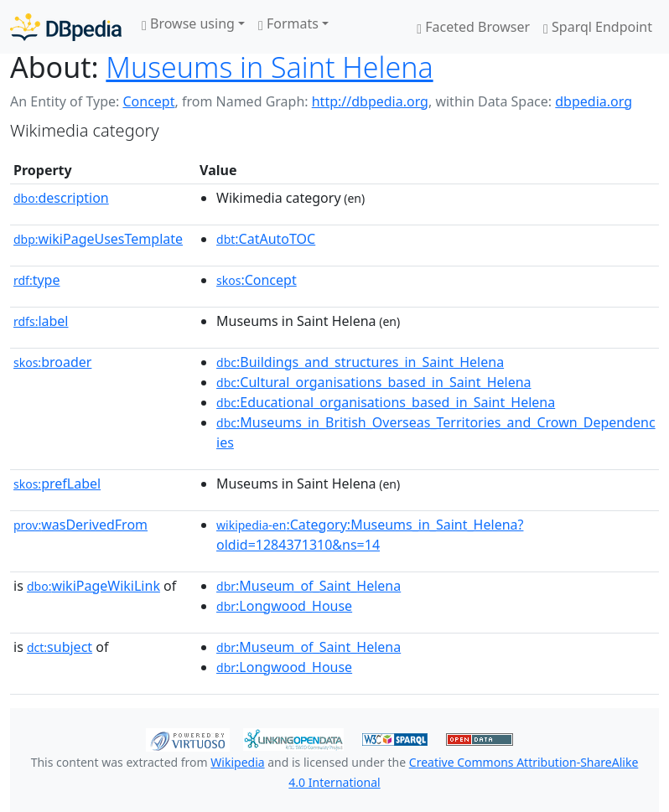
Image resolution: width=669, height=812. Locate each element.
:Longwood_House (284, 606)
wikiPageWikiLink (93, 586)
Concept (148, 101)
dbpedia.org (594, 101)
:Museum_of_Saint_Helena (309, 586)
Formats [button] (288, 23)
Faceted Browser (473, 27)
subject (60, 647)
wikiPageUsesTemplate (98, 239)
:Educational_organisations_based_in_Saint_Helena (386, 402)
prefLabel (57, 484)
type (37, 280)
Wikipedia (237, 762)
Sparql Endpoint (598, 27)
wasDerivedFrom (80, 525)
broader (52, 362)
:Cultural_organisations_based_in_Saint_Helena (374, 382)
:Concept (257, 280)
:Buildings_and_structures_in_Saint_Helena (360, 362)
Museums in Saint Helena (269, 67)
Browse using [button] (188, 23)
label (41, 321)
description (61, 198)
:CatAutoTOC (266, 239)
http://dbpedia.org (370, 101)
